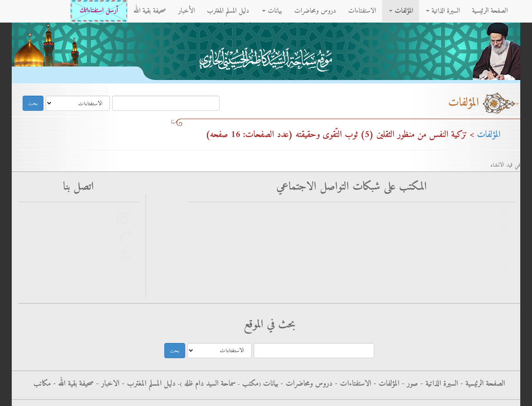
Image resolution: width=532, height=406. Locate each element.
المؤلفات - (385, 384)
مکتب (249, 384)
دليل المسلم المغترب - (148, 384)
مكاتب (42, 384)
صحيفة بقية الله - (72, 384)
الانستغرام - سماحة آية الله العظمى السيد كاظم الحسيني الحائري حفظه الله (412, 267)
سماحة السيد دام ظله (209, 384)
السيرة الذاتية (443, 11)
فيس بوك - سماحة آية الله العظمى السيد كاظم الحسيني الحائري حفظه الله (412, 232)
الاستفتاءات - (352, 384)
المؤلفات (401, 11)
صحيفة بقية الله (150, 11)
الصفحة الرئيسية (490, 11)
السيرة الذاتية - (438, 384)
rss (111, 253)
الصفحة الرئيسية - (482, 384)
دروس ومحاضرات (315, 11)
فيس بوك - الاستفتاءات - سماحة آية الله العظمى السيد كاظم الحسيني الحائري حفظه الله (395, 215)
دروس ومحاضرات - (305, 384)
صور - (409, 384)
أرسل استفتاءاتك (99, 11)
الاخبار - (107, 384)
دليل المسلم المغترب (228, 11)
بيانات (272, 11)
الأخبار (186, 11)
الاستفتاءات (362, 11)
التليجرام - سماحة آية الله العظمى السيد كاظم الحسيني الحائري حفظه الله (414, 249)
